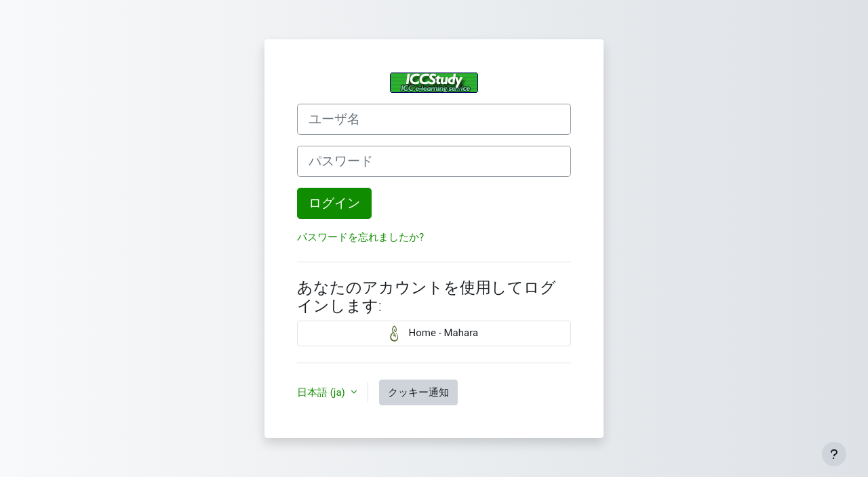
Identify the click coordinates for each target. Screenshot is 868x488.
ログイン (334, 203)
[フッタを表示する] (834, 454)
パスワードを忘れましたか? (360, 237)
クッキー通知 (418, 392)
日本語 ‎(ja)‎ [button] (322, 392)
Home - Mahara (434, 333)
